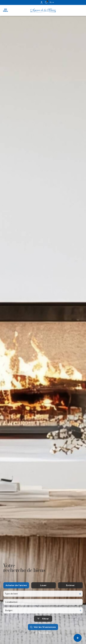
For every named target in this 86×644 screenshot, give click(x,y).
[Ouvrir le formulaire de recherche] (43, 625)
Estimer (70, 591)
